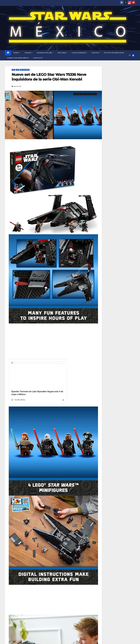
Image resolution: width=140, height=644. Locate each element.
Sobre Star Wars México (18, 58)
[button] (130, 55)
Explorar (62, 53)
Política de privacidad (114, 53)
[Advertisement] (53, 339)
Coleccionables (79, 53)
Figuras (28, 53)
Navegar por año (45, 53)
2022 (13, 70)
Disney (16, 53)
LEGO (18, 70)
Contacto (38, 58)
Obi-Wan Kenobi (25, 70)
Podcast (96, 53)
